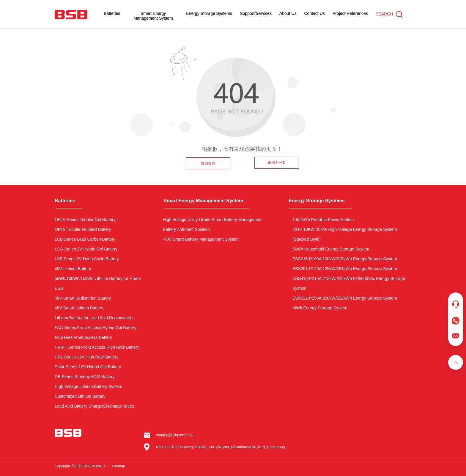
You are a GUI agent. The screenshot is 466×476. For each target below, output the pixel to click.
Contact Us (315, 13)
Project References (350, 13)
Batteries (112, 13)
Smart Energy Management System (153, 16)
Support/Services (256, 13)
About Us (288, 13)
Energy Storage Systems (209, 13)
